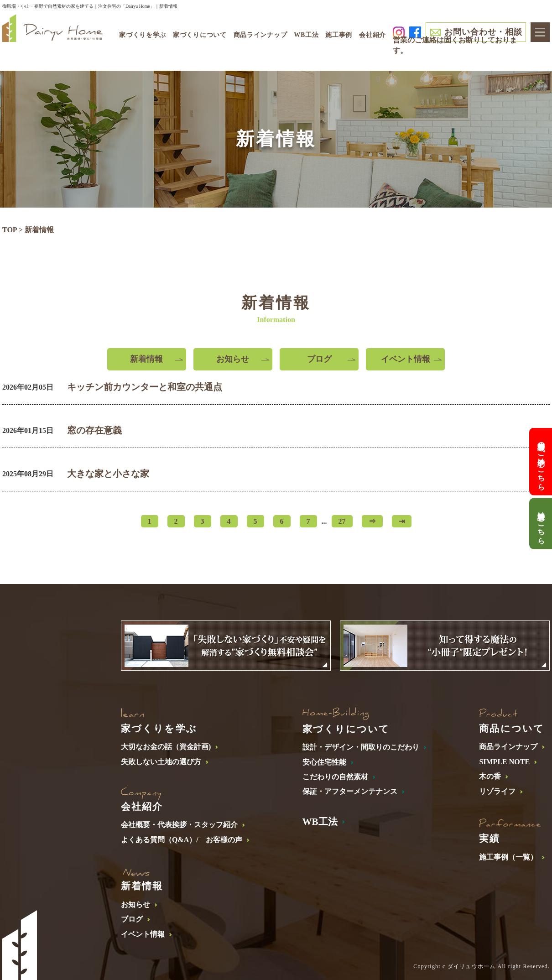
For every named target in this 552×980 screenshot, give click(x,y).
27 (342, 521)
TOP (10, 230)
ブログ (319, 359)
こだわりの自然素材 (335, 777)
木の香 (490, 776)
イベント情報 (406, 359)
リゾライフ (497, 791)
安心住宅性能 (324, 762)
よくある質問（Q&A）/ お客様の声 (182, 840)
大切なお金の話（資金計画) (166, 747)
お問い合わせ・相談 (483, 32)
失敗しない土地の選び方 (161, 762)
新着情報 (146, 359)
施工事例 (339, 35)
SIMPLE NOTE (504, 762)
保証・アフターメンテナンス (350, 791)
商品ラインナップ (508, 747)
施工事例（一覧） (508, 857)
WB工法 (306, 35)
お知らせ (233, 359)
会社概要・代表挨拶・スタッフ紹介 (179, 825)
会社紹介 (372, 35)
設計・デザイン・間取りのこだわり (361, 747)
